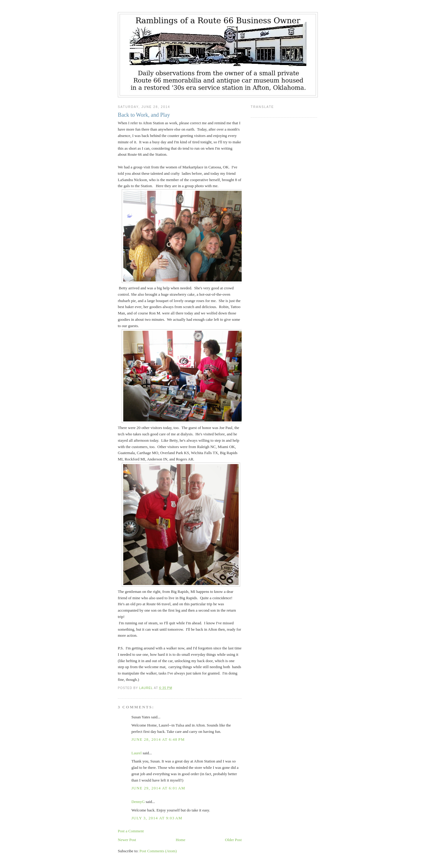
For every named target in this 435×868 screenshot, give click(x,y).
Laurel (137, 753)
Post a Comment (131, 831)
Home (181, 840)
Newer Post (127, 840)
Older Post (233, 840)
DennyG (138, 802)
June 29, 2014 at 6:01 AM (158, 788)
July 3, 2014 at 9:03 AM (157, 818)
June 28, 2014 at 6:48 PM (158, 739)
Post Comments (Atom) (158, 851)
